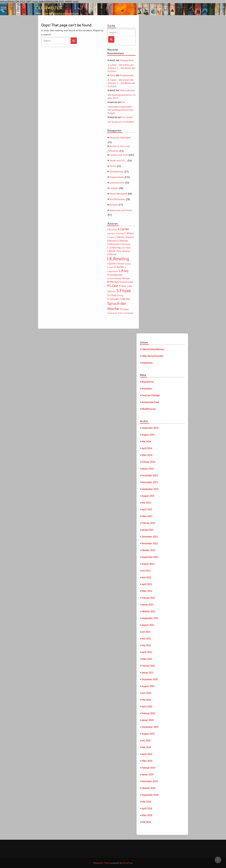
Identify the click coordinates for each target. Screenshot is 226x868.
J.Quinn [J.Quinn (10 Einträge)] (111, 263)
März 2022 (147, 591)
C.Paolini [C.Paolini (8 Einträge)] (129, 237)
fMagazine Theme (102, 863)
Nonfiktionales (117, 199)
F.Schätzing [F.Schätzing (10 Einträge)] (114, 247)
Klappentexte (117, 177)
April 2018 (147, 808)
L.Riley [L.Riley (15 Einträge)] (124, 271)
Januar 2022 (148, 605)
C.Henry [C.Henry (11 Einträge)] (119, 237)
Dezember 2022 (150, 537)
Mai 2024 (146, 442)
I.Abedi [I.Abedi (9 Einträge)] (111, 251)
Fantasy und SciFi (119, 155)
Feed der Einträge (151, 395)
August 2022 (148, 564)
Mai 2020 (146, 700)
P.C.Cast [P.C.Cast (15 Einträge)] (113, 286)
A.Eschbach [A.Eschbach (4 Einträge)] (111, 234)
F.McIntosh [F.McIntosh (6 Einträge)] (125, 244)
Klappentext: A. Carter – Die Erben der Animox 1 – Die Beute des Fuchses (122, 66)
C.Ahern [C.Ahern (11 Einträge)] (129, 233)
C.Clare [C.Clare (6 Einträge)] (111, 237)
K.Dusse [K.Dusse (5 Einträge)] (128, 264)
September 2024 (150, 428)
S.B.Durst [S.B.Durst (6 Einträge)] (111, 291)
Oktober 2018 (149, 788)
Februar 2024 (148, 462)
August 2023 (148, 496)
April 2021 (147, 652)
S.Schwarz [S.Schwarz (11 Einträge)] (113, 299)
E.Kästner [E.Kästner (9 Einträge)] (123, 241)
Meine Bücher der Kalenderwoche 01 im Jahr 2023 (122, 94)
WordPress (128, 863)
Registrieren (148, 382)
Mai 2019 (146, 747)
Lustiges (114, 188)
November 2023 (150, 482)
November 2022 (150, 543)
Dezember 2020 (150, 679)
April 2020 (147, 707)
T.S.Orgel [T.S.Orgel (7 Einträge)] (124, 309)
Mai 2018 (146, 802)
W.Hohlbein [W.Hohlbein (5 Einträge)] (129, 313)
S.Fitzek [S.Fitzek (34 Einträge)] (124, 291)
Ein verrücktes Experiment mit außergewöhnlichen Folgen (121, 108)
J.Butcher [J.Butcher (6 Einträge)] (126, 251)
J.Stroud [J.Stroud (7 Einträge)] (120, 264)
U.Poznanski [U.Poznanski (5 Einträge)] (112, 313)
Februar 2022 (148, 598)
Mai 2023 (146, 503)
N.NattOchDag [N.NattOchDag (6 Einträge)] (126, 282)
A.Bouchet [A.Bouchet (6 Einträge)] (112, 229)
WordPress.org (149, 409)
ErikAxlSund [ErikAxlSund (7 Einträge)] (113, 244)
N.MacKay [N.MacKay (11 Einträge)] (113, 282)
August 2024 (148, 435)
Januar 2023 (148, 530)
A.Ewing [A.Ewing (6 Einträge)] (120, 233)
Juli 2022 (146, 571)
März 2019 (147, 761)
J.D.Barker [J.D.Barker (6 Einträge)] (112, 254)
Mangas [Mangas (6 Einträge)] (126, 278)
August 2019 (148, 734)
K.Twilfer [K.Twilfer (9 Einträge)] (119, 267)
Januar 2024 (148, 469)
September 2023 (150, 489)
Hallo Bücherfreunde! (163, 7)
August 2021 (148, 625)
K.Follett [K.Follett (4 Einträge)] (110, 267)
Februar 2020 (148, 713)
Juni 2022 (146, 577)
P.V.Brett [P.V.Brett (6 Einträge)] (123, 286)
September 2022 (150, 557)
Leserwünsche (117, 183)
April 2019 (147, 754)
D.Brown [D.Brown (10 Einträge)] (112, 241)
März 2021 (147, 659)
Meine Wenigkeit (118, 194)
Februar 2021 (148, 666)
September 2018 (150, 795)
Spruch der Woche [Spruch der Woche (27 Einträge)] (117, 306)
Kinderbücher (117, 171)
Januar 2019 (148, 775)
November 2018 (150, 781)
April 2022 (147, 584)
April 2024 (147, 448)
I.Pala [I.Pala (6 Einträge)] (119, 251)
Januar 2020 (148, 720)
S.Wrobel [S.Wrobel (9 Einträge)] (125, 299)
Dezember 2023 (150, 475)
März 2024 (147, 455)
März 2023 (147, 516)
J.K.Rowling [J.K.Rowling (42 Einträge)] (118, 259)
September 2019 (150, 727)
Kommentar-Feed (150, 402)
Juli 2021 (146, 632)
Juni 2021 (146, 639)
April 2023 (147, 509)
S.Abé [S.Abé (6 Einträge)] (130, 286)
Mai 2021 (146, 645)
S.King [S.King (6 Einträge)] (120, 295)
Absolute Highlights (120, 138)
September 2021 (150, 618)
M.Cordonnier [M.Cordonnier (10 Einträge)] (115, 275)
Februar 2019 (148, 768)
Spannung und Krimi (121, 210)
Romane (114, 205)
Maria (112, 75)
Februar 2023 (148, 523)
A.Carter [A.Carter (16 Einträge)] (123, 229)
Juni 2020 (146, 693)
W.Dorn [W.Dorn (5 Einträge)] (121, 313)
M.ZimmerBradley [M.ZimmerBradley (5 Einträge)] (114, 278)
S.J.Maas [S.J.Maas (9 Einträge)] (112, 295)
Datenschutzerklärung (140, 7)
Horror (113, 166)
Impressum (182, 7)
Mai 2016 (146, 822)
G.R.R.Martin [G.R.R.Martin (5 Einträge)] (126, 248)
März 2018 (147, 815)
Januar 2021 (148, 673)
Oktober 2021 (149, 611)
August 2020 (148, 686)
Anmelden (147, 389)
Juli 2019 (146, 741)
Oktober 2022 (149, 550)
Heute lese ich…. (118, 160)
